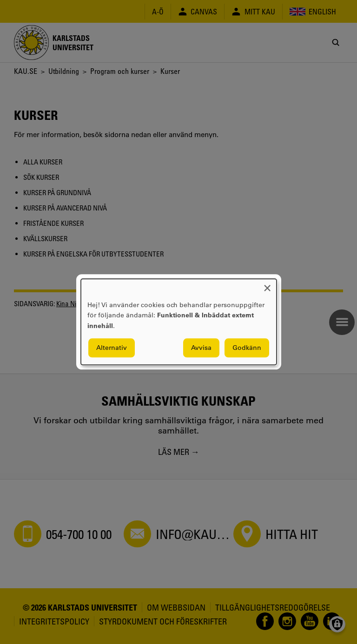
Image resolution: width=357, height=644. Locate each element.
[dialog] (179, 322)
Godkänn (247, 348)
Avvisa (201, 348)
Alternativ (112, 348)
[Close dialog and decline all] (267, 285)
